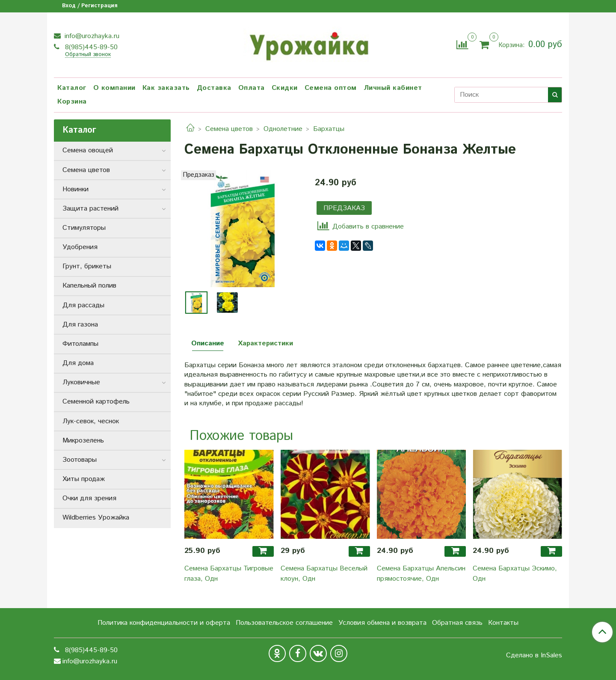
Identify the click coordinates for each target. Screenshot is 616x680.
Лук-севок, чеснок (91, 421)
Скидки (285, 88)
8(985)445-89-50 (90, 47)
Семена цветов (229, 129)
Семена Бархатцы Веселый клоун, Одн (324, 574)
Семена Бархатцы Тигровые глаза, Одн (229, 574)
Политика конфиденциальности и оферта (164, 623)
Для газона (80, 325)
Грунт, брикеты (87, 266)
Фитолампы (80, 344)
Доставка (214, 88)
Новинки (76, 189)
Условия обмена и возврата (382, 623)
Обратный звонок (88, 55)
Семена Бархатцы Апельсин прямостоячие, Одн (421, 574)
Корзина (72, 102)
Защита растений (90, 209)
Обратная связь (457, 623)
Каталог (72, 88)
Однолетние (283, 129)
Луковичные (81, 382)
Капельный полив (89, 286)
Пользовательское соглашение (284, 623)
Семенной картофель (96, 402)
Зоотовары (80, 460)
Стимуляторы (84, 228)
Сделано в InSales (534, 656)
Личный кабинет (393, 88)
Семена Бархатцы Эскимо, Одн (515, 574)
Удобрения (80, 247)
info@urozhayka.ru (91, 36)
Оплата (252, 88)
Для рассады (83, 305)
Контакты (503, 623)
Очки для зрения (89, 498)
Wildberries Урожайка (96, 518)
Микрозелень (83, 441)
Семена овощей (88, 150)
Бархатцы (329, 129)
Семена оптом (331, 88)
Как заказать (166, 88)
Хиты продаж (84, 479)
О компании (114, 88)
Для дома (78, 363)
